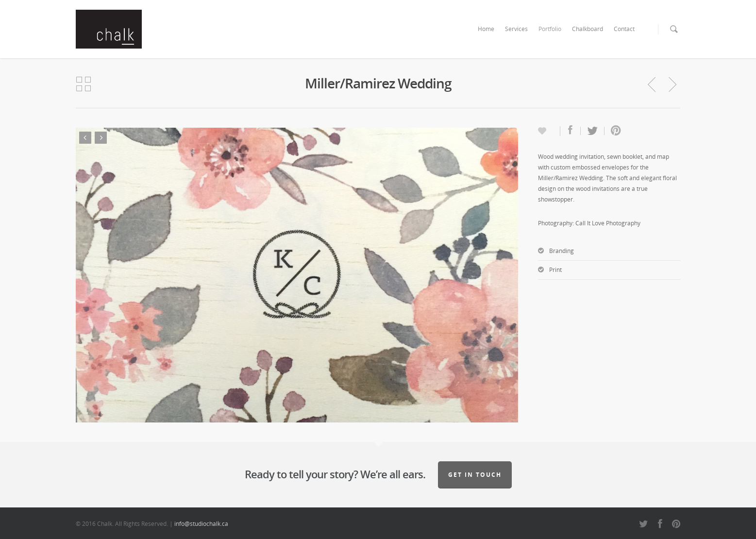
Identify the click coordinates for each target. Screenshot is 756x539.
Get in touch (475, 475)
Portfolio (550, 29)
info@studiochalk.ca (201, 524)
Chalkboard (588, 29)
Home (486, 29)
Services (516, 29)
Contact (624, 29)
